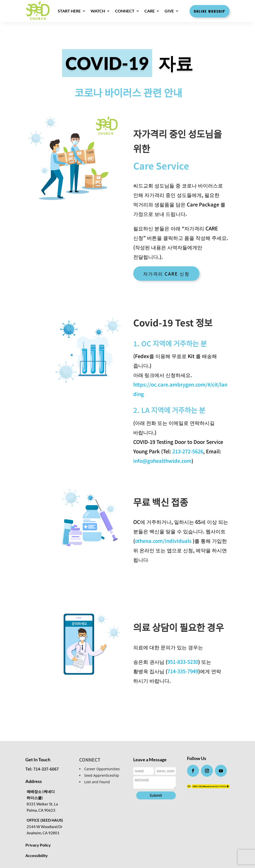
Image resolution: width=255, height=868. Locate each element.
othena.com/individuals (164, 541)
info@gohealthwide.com (162, 461)
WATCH (98, 11)
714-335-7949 (183, 671)
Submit (156, 795)
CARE (150, 11)
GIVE (169, 11)
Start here (69, 11)
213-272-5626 (187, 451)
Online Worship (209, 11)
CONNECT (125, 11)
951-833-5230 (183, 662)
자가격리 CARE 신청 (166, 274)
